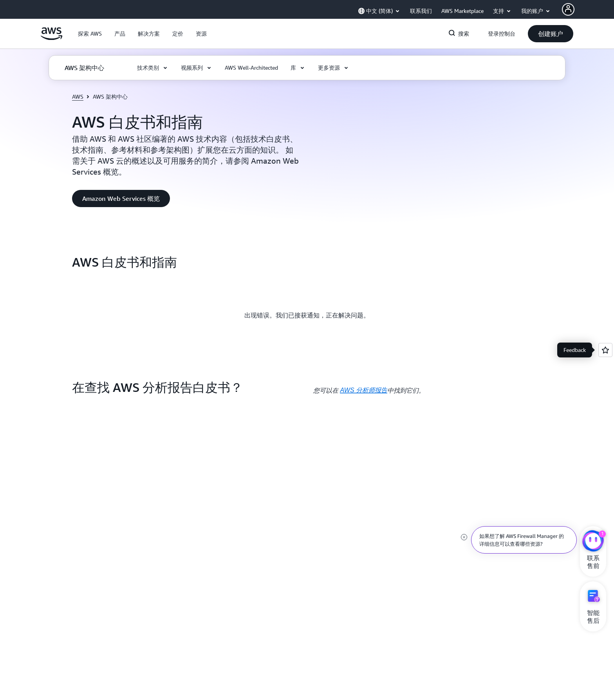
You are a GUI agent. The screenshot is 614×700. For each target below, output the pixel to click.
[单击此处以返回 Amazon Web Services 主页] (51, 38)
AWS (78, 97)
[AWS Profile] (568, 9)
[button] (90, 34)
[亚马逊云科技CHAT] (593, 542)
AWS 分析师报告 (364, 390)
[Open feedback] (605, 350)
